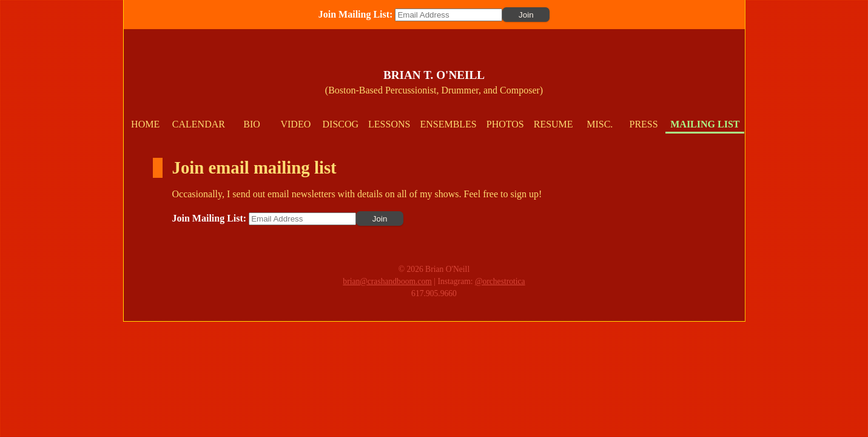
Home (145, 124)
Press (644, 124)
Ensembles (448, 124)
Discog (341, 124)
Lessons (389, 124)
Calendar (199, 124)
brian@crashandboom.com (387, 281)
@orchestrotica (500, 281)
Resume (553, 124)
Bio (252, 124)
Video (295, 124)
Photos (505, 124)
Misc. (600, 124)
